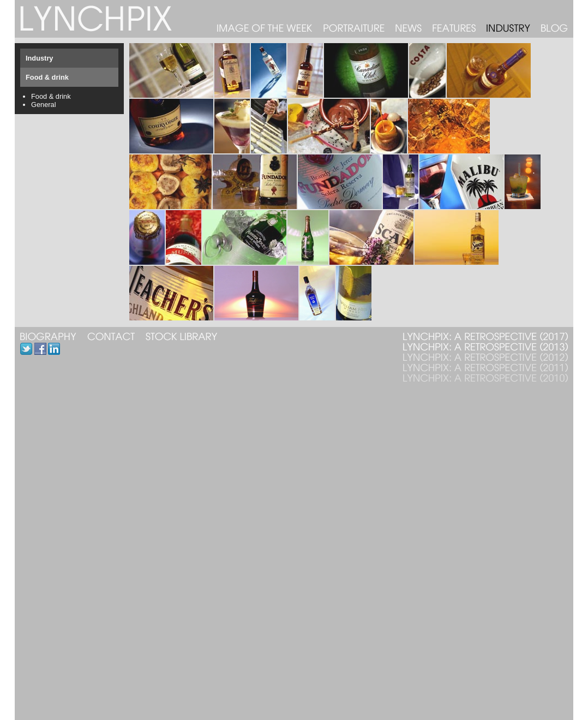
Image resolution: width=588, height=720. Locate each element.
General (44, 105)
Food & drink (51, 96)
